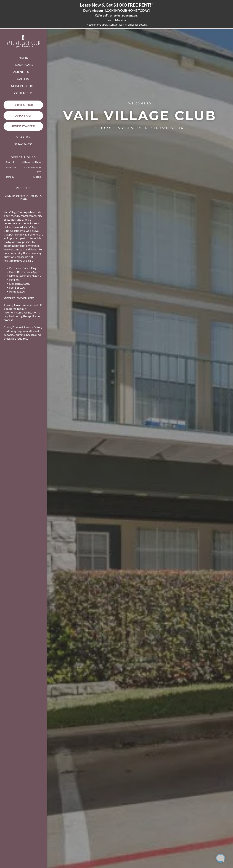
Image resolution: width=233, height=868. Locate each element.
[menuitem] (23, 58)
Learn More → (117, 20)
